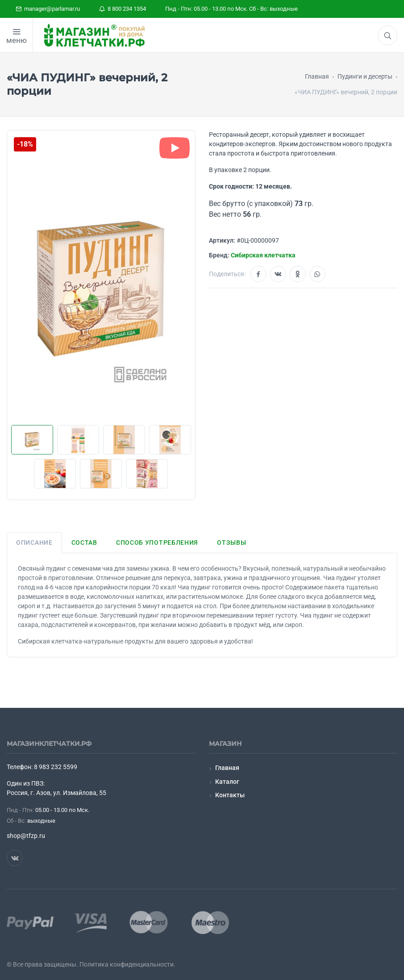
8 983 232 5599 (56, 767)
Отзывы (231, 543)
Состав (84, 543)
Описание (34, 543)
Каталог (227, 782)
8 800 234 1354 (123, 9)
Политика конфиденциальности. (127, 964)
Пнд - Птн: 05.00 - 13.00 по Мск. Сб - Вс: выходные (231, 9)
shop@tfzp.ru (26, 836)
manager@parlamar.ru (48, 9)
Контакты (230, 795)
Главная (227, 768)
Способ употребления (157, 543)
